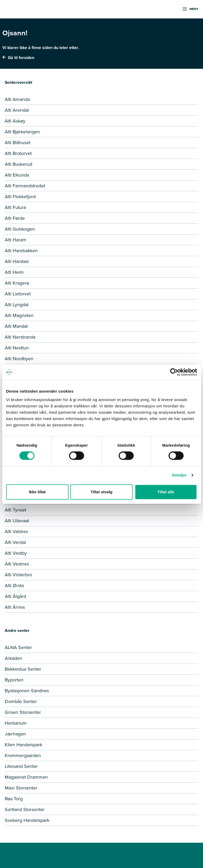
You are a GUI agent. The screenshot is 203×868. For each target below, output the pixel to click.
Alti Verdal (15, 542)
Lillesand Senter (21, 766)
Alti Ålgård (15, 596)
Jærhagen (15, 734)
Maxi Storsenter (21, 788)
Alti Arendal (17, 110)
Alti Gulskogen (20, 229)
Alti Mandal (16, 326)
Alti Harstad (17, 261)
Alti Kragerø (17, 283)
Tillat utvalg (101, 492)
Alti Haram (16, 240)
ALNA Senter (18, 647)
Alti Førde (15, 218)
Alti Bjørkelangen (22, 132)
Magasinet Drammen (26, 777)
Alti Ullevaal (17, 521)
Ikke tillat (37, 492)
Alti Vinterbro (18, 575)
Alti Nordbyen (19, 359)
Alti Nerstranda (20, 337)
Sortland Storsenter (25, 810)
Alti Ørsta (14, 586)
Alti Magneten (19, 315)
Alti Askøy (15, 121)
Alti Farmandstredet (25, 186)
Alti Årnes (15, 607)
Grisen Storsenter (23, 712)
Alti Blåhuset (18, 143)
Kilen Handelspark (23, 745)
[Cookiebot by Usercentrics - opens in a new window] (174, 372)
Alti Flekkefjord (20, 197)
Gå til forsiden (18, 58)
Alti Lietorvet (18, 294)
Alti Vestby (16, 553)
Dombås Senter (21, 701)
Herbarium (16, 723)
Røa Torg (14, 799)
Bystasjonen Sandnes (27, 691)
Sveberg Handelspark (27, 820)
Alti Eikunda (17, 175)
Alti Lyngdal (17, 305)
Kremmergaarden (23, 755)
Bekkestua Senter (23, 669)
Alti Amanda (17, 99)
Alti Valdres (16, 531)
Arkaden (13, 658)
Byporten (14, 680)
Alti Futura (15, 207)
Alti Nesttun (17, 348)
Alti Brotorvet (18, 153)
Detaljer (180, 475)
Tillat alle (166, 492)
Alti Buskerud (18, 164)
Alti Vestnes (17, 564)
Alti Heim (14, 272)
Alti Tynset (15, 510)
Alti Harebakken (21, 251)
